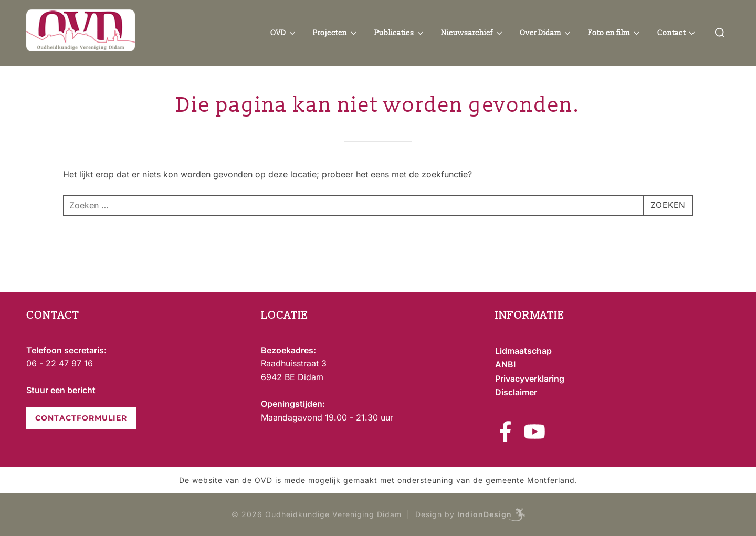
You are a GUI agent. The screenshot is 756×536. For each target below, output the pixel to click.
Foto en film (615, 33)
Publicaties (400, 33)
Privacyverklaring (530, 379)
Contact (677, 33)
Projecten (336, 33)
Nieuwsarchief (472, 33)
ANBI (505, 364)
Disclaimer (516, 392)
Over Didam (546, 33)
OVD (284, 33)
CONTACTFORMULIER (81, 418)
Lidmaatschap (523, 351)
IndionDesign (485, 514)
